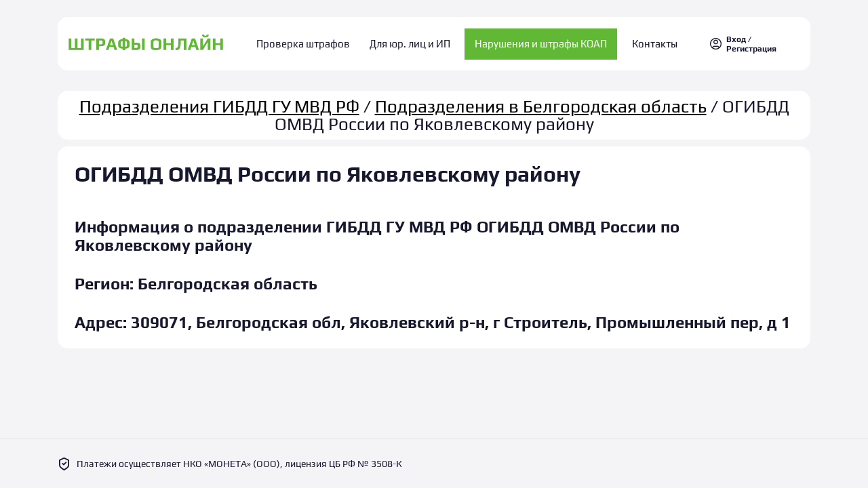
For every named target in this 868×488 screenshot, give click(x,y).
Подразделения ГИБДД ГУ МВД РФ (219, 100)
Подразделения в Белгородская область (541, 100)
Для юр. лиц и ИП (410, 41)
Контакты (646, 41)
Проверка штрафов (313, 41)
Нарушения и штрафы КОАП (537, 41)
